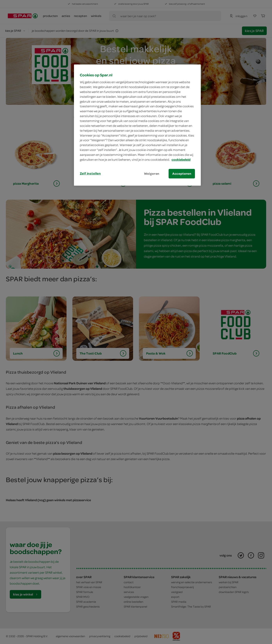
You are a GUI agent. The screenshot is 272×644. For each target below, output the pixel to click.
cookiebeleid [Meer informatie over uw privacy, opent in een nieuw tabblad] (181, 160)
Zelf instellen (90, 173)
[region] (137, 125)
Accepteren (182, 174)
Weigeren (152, 174)
